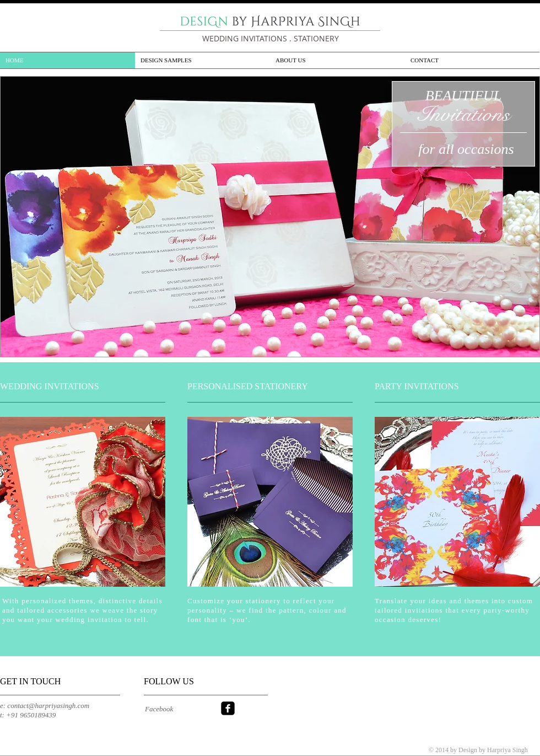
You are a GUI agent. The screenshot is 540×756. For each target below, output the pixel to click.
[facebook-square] (228, 708)
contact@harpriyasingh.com (48, 706)
